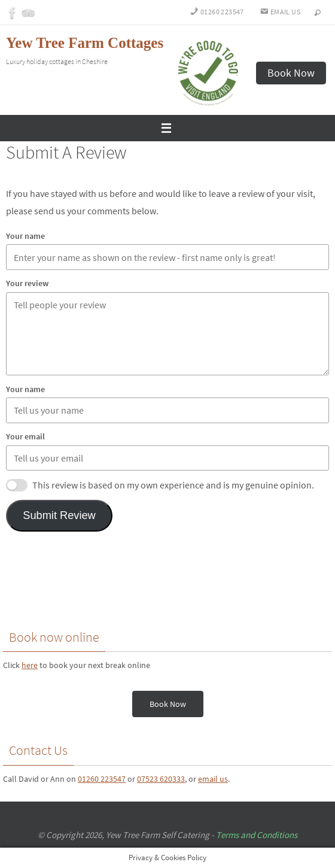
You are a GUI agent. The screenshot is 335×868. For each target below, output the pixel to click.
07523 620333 (161, 779)
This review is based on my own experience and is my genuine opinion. (173, 485)
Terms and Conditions (257, 835)
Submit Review (59, 515)
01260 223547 (102, 779)
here (30, 665)
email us (213, 779)
